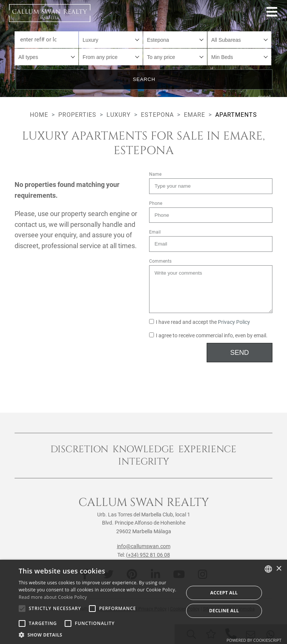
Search (144, 79)
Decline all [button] (224, 611)
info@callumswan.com (144, 546)
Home (39, 115)
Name (155, 174)
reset (265, 97)
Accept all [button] (224, 593)
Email (155, 232)
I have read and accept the (200, 322)
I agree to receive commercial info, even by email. (208, 336)
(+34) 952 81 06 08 (148, 555)
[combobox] (111, 40)
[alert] (143, 602)
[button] (99, 635)
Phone (156, 203)
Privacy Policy (234, 322)
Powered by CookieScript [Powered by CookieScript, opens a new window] (254, 640)
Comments (160, 261)
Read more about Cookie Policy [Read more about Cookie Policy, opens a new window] (53, 597)
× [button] (279, 569)
